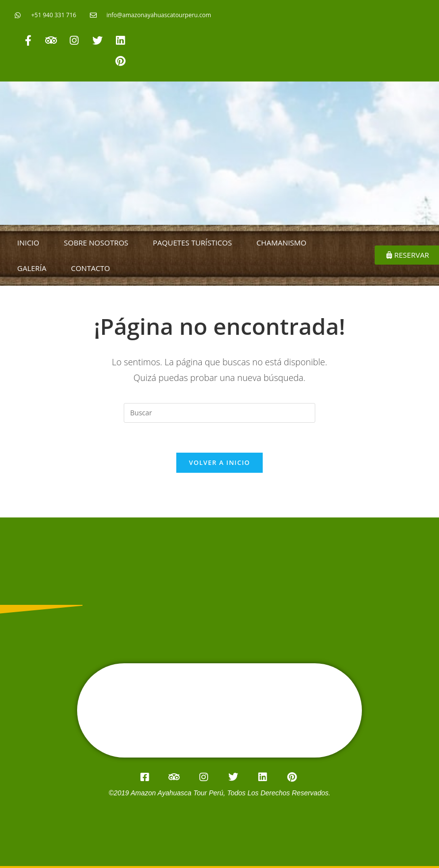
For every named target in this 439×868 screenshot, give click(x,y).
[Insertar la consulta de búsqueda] (219, 413)
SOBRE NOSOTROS (96, 243)
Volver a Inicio (219, 462)
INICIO (28, 243)
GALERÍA (32, 268)
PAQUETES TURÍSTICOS (192, 243)
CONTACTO (91, 268)
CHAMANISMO (281, 243)
